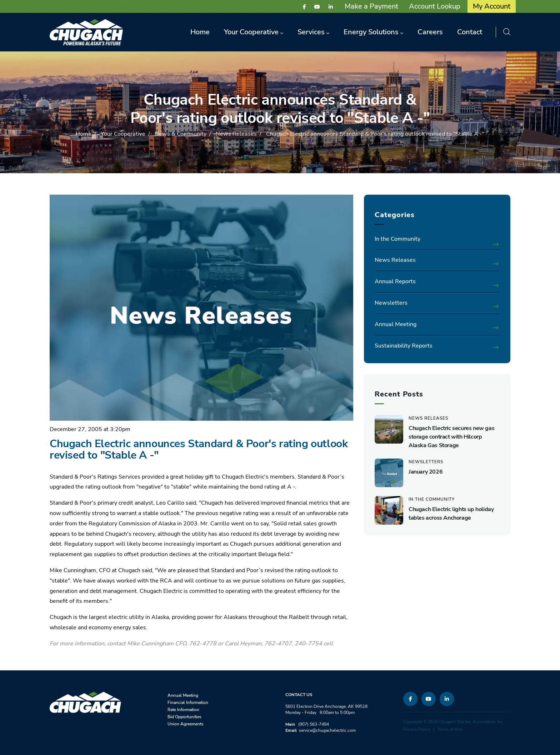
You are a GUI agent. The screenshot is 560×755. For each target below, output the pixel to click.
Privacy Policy (417, 729)
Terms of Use (450, 729)
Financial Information (188, 702)
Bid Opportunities (184, 717)
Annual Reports (395, 281)
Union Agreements (186, 724)
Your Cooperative (123, 134)
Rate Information (183, 710)
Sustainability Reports (404, 346)
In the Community (397, 239)
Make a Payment (371, 6)
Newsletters (391, 303)
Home (84, 134)
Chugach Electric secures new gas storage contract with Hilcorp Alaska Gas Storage (451, 437)
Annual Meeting (396, 324)
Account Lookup (435, 6)
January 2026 (426, 472)
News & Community (181, 134)
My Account (492, 6)
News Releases (236, 134)
